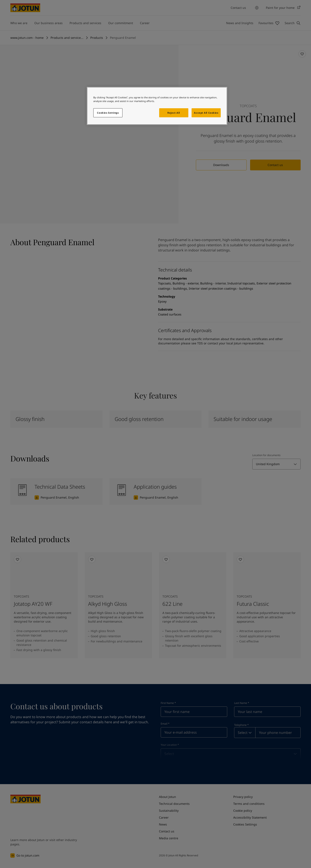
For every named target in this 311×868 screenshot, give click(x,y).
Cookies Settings (108, 113)
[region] (157, 106)
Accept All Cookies (206, 113)
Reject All (174, 113)
